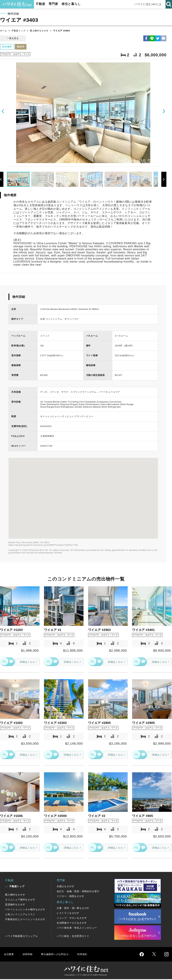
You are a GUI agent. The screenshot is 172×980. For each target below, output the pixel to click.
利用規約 (86, 955)
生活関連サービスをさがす (72, 924)
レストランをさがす (68, 914)
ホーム (3, 31)
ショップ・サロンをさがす (72, 919)
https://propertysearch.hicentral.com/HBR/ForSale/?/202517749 (43, 545)
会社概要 (9, 955)
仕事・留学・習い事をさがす (73, 909)
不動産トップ (18, 31)
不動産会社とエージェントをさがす (25, 920)
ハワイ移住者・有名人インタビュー (77, 929)
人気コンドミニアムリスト (20, 915)
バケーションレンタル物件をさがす (25, 910)
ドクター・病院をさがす (71, 897)
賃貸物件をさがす (15, 906)
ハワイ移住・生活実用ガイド (73, 937)
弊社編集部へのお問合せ (57, 955)
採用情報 (28, 955)
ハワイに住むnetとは (148, 4)
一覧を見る (13, 38)
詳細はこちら (26, 662)
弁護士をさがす (66, 887)
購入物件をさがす (39, 31)
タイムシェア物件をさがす (20, 901)
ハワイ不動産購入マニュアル (21, 937)
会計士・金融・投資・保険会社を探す (78, 892)
